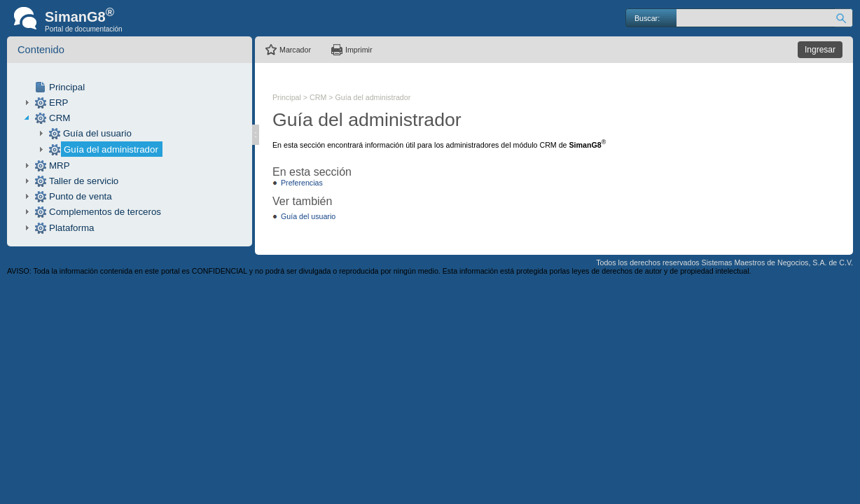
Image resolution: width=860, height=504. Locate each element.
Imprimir (359, 50)
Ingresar (820, 50)
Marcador (295, 50)
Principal (67, 87)
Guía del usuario (97, 133)
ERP (58, 103)
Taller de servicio (84, 181)
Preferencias (302, 183)
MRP (60, 166)
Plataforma (71, 228)
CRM (60, 118)
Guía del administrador (111, 149)
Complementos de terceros (105, 212)
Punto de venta (81, 196)
